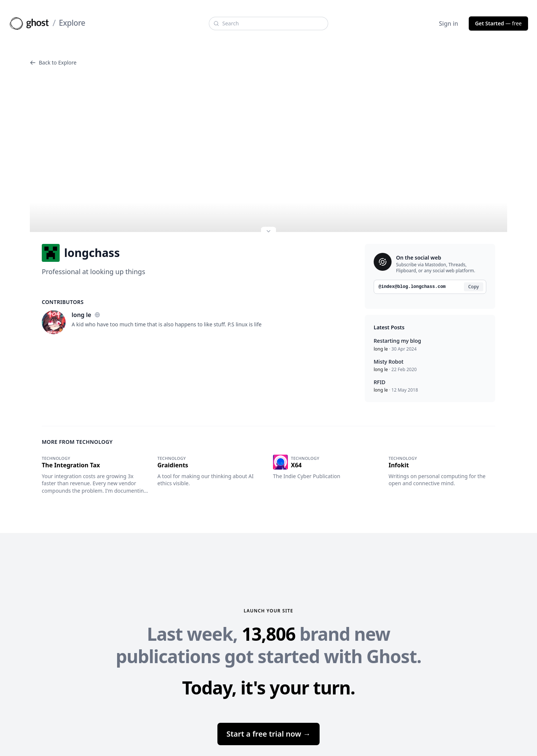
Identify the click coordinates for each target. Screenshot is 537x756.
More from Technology (77, 442)
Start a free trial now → (268, 734)
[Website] (97, 315)
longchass (81, 253)
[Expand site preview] (268, 232)
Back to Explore (53, 62)
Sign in (449, 23)
